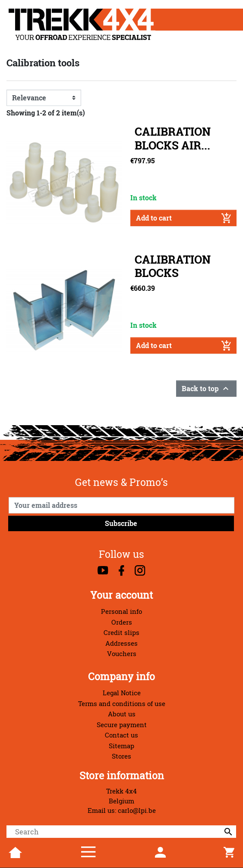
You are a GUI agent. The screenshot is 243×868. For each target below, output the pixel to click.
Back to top (206, 389)
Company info (121, 677)
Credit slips (121, 633)
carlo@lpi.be (137, 810)
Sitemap (121, 746)
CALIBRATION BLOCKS (173, 266)
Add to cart (184, 218)
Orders (122, 622)
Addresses (121, 643)
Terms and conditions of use (122, 704)
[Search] (121, 832)
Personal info (121, 611)
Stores (121, 756)
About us (122, 714)
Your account (121, 595)
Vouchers (122, 654)
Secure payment (122, 725)
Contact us (121, 735)
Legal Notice (122, 693)
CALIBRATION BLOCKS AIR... (173, 138)
